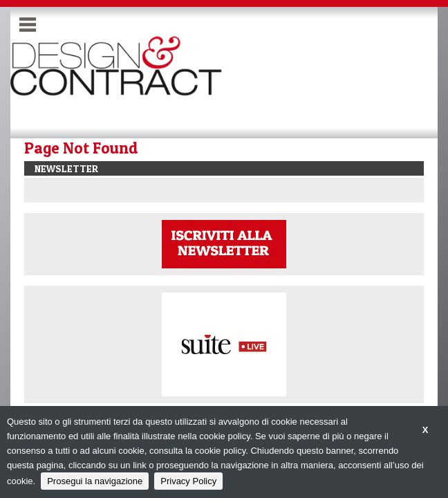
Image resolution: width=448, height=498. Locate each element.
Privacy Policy (188, 481)
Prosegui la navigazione (95, 481)
